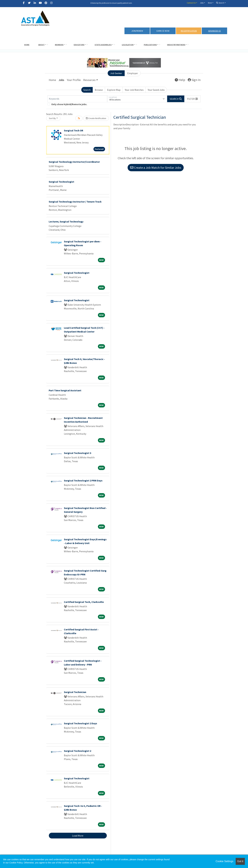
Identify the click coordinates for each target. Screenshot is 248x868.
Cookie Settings (224, 861)
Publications (150, 45)
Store (210, 3)
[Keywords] (77, 99)
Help (180, 80)
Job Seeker (116, 73)
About (41, 45)
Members (59, 45)
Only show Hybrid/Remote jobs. (69, 104)
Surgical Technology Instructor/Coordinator (74, 162)
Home (27, 45)
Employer (133, 73)
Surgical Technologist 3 (77, 453)
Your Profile (74, 80)
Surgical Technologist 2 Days (81, 723)
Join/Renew (137, 31)
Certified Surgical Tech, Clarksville (84, 602)
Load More (78, 836)
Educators (79, 45)
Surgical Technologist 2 (77, 751)
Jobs (202, 3)
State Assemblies (103, 45)
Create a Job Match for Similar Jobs (156, 168)
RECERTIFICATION (189, 31)
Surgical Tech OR (74, 130)
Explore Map (114, 90)
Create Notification (96, 118)
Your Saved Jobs (156, 90)
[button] (192, 99)
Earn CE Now (163, 31)
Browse (99, 90)
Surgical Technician (75, 692)
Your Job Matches (134, 90)
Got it (240, 861)
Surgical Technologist (61, 182)
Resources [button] (89, 80)
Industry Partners (176, 45)
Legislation (128, 45)
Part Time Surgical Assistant (65, 390)
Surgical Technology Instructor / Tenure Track (75, 202)
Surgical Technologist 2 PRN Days (83, 480)
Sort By (52, 118)
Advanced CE (214, 31)
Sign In (194, 80)
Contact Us (191, 3)
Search (220, 3)
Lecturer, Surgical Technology (66, 222)
